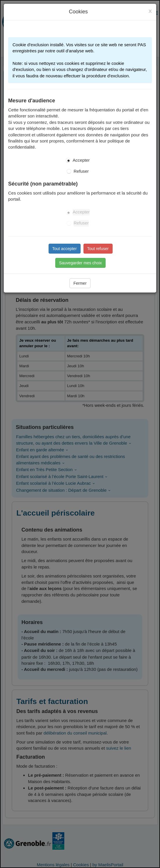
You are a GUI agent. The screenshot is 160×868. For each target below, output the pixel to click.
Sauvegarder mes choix (80, 263)
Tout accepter (65, 249)
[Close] (150, 11)
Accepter (81, 160)
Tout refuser (98, 249)
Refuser (81, 171)
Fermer (80, 283)
